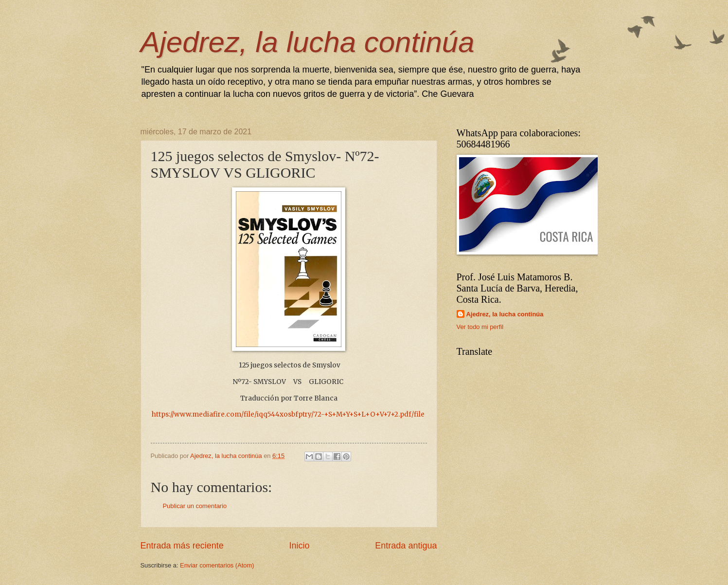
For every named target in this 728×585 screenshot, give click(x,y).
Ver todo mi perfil (480, 327)
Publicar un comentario (195, 506)
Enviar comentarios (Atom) (217, 565)
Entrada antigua (406, 546)
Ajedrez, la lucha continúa (308, 42)
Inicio (299, 546)
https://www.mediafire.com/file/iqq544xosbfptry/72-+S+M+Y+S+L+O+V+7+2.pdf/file (288, 414)
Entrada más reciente (182, 546)
